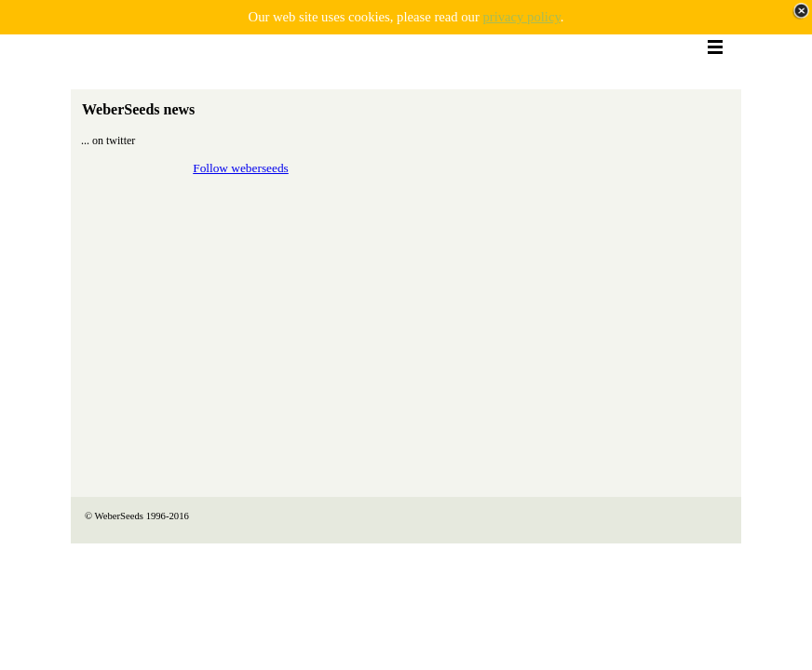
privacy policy (521, 17)
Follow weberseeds (241, 168)
